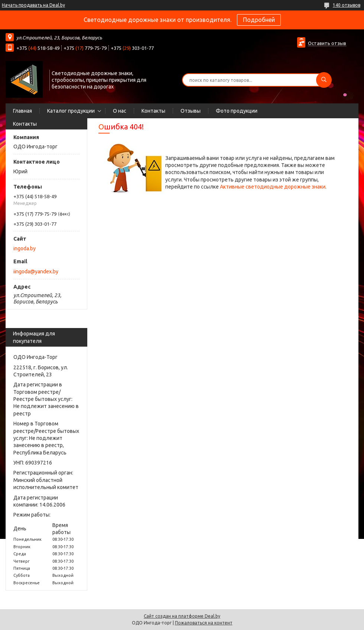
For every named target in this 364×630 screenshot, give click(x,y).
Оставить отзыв (327, 43)
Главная (22, 111)
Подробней (259, 20)
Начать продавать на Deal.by (33, 5)
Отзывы (191, 111)
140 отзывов (347, 5)
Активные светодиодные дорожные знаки (273, 187)
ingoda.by (25, 248)
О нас (120, 111)
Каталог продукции (71, 111)
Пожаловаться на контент (204, 623)
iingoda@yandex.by (36, 271)
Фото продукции (237, 111)
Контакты (153, 111)
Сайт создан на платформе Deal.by (182, 616)
